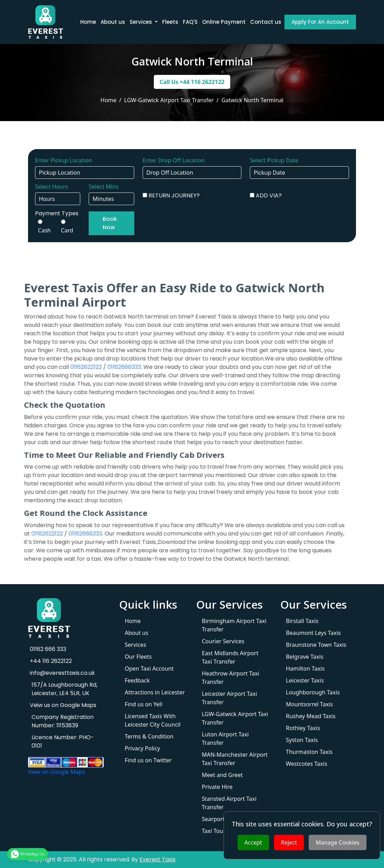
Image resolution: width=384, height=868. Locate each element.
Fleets (170, 22)
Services (135, 645)
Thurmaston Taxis (309, 752)
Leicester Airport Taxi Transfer (229, 698)
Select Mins (104, 187)
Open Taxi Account (149, 668)
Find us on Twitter (148, 760)
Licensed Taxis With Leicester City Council (153, 720)
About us (113, 22)
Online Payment (224, 22)
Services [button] (142, 22)
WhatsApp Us (28, 853)
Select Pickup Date (274, 160)
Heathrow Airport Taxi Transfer (231, 678)
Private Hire (217, 787)
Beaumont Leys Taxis (313, 633)
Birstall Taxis (302, 621)
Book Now (110, 223)
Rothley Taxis (303, 728)
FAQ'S (190, 22)
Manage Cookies (337, 842)
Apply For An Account (320, 22)
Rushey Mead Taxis (311, 716)
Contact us (266, 22)
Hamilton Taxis (305, 668)
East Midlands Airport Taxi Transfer (230, 657)
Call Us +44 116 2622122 (192, 82)
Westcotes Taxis (307, 764)
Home (88, 22)
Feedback (137, 680)
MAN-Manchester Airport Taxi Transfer (235, 759)
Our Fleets (138, 657)
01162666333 (112, 367)
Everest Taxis (157, 859)
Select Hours (52, 187)
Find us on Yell (143, 704)
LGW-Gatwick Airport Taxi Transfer (235, 718)
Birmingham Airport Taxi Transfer (234, 625)
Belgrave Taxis (305, 657)
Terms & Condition (149, 736)
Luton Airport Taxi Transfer (225, 738)
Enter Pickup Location (63, 160)
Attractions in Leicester (155, 692)
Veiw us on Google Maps (62, 705)
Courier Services (223, 641)
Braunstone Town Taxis (316, 645)
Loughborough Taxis (313, 692)
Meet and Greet (222, 775)
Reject (289, 842)
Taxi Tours (215, 831)
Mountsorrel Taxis (309, 704)
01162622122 (74, 367)
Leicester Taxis (305, 680)
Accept (253, 842)
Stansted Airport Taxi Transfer (229, 803)
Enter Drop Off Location (174, 160)
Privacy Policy (142, 748)
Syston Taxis (302, 740)
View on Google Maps (56, 772)
